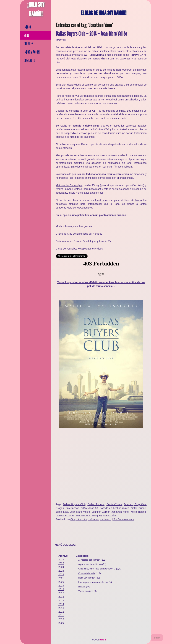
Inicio (27, 27)
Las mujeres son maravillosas (93, 582)
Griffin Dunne (138, 508)
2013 (61, 608)
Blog (27, 35)
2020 (61, 582)
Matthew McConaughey (69, 185)
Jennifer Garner (101, 512)
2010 (61, 619)
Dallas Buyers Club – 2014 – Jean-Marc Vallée (91, 34)
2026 (61, 560)
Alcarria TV (105, 241)
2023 (61, 571)
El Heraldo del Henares (89, 234)
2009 (61, 623)
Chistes (28, 44)
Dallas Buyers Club (74, 504)
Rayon (138, 200)
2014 (61, 604)
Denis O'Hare (114, 504)
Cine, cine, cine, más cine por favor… (97, 569)
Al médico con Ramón (89, 560)
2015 (61, 601)
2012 (61, 612)
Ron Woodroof (124, 70)
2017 (61, 593)
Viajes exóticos (86, 591)
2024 (61, 567)
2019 (61, 586)
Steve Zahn (110, 516)
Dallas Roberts (96, 504)
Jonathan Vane (120, 512)
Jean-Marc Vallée (80, 512)
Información (32, 52)
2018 (61, 589)
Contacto (29, 61)
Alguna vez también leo (90, 564)
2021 (61, 578)
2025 (61, 563)
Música (82, 587)
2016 (61, 597)
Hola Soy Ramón (87, 578)
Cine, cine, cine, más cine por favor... (91, 519)
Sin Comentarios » (124, 519)
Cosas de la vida (87, 573)
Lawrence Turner (65, 516)
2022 (61, 574)
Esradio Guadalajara (85, 241)
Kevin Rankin (138, 512)
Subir (157, 638)
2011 (61, 615)
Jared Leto (101, 200)
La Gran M (103, 640)
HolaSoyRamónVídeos (90, 249)
